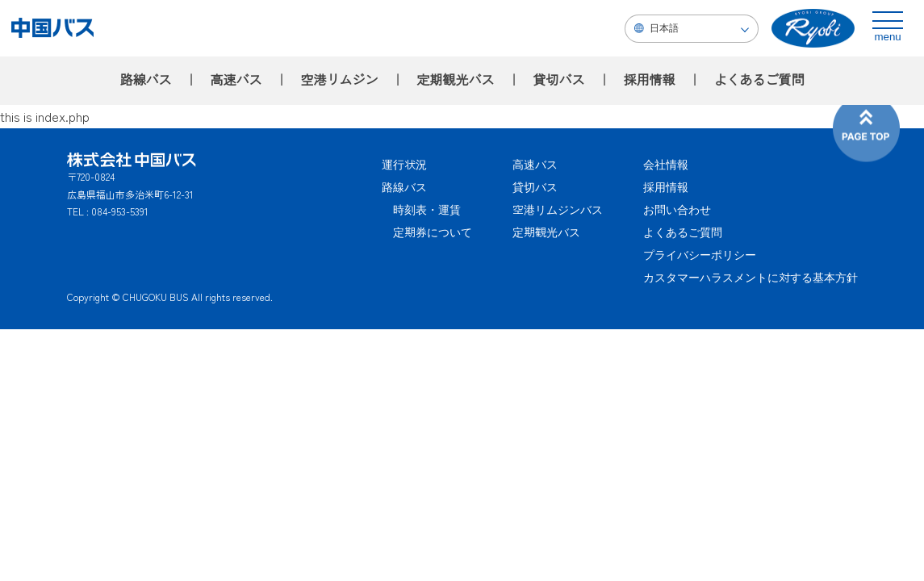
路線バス (145, 80)
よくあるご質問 (759, 80)
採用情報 (650, 80)
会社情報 (666, 164)
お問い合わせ (677, 209)
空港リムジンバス (558, 209)
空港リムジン (339, 80)
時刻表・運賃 (421, 209)
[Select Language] (692, 29)
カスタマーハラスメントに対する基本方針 (750, 277)
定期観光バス (455, 80)
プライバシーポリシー (700, 254)
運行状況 (404, 164)
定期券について (427, 232)
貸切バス (559, 80)
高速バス (236, 80)
